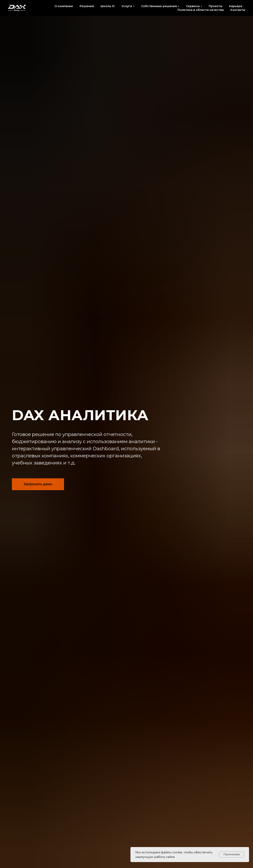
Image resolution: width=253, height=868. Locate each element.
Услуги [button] (127, 6)
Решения (87, 6)
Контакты (238, 10)
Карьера (236, 6)
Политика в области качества (201, 10)
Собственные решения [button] (159, 6)
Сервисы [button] (193, 6)
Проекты (216, 6)
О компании (64, 6)
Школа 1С (108, 6)
